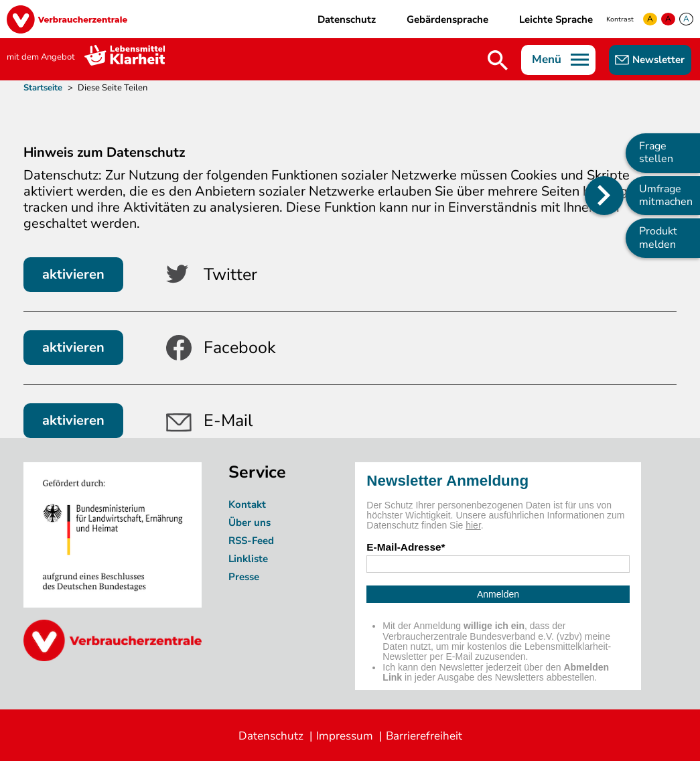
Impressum (345, 736)
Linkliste (248, 559)
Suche (498, 60)
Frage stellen (656, 152)
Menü (547, 59)
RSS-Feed (251, 541)
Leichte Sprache (556, 19)
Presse (244, 577)
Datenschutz (347, 19)
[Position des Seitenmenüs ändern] (604, 196)
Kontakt (247, 504)
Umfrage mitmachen (666, 195)
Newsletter (658, 60)
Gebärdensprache (447, 19)
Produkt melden (658, 237)
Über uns (251, 523)
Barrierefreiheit (424, 736)
